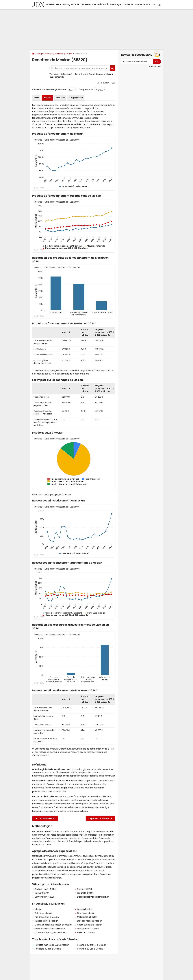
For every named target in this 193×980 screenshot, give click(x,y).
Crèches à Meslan (86, 913)
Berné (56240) (42, 893)
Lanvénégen (88, 74)
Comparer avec (86, 90)
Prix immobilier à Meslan (47, 917)
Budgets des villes (45, 54)
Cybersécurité (100, 5)
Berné (78, 74)
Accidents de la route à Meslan (50, 929)
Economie (137, 5)
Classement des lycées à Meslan (51, 932)
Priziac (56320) (85, 889)
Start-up (86, 5)
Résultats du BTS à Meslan (90, 949)
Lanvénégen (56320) (45, 897)
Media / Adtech (71, 5)
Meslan (69, 54)
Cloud (126, 5)
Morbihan (59, 54)
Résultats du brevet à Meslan (91, 945)
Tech (59, 5)
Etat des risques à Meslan (90, 921)
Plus (147, 4)
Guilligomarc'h (67, 74)
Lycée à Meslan (85, 909)
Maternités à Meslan (87, 917)
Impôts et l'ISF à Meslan (46, 921)
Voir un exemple (155, 66)
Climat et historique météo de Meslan (53, 925)
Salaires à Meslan (43, 913)
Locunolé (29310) (85, 893)
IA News (50, 5)
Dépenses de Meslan (100, 818)
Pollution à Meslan (86, 932)
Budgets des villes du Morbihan (93, 897)
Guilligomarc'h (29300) (46, 889)
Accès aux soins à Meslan (89, 925)
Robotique (115, 5)
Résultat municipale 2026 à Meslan (52, 945)
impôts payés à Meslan (59, 494)
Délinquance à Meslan (88, 929)
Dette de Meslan (45, 818)
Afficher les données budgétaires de (49, 90)
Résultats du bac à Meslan (48, 949)
